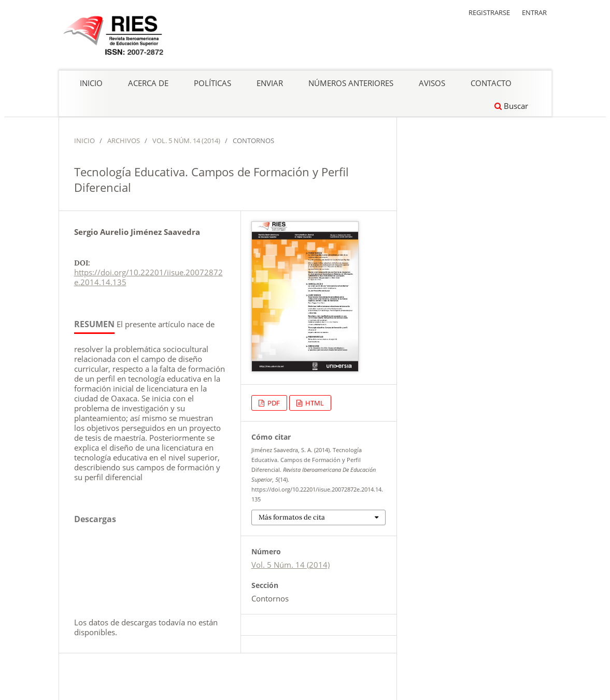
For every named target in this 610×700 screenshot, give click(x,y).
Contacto (491, 83)
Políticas (212, 83)
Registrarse (489, 12)
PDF (273, 403)
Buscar (511, 106)
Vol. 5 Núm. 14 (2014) (186, 141)
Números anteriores (351, 83)
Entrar (534, 12)
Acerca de (148, 83)
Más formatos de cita (292, 517)
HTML (314, 403)
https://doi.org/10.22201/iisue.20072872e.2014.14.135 (148, 277)
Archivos (124, 141)
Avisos (432, 83)
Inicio (91, 83)
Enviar (270, 83)
